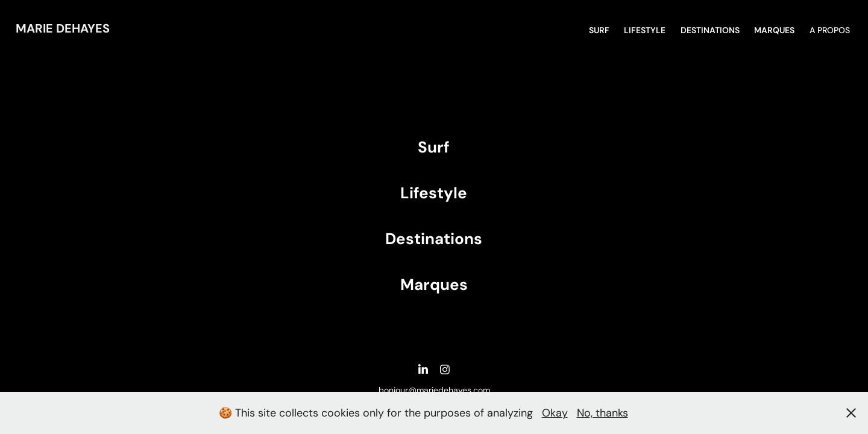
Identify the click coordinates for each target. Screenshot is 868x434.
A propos (830, 30)
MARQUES (774, 30)
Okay (555, 413)
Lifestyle (645, 30)
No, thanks (602, 413)
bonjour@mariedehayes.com (434, 390)
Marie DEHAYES (63, 28)
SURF (599, 30)
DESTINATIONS (710, 30)
